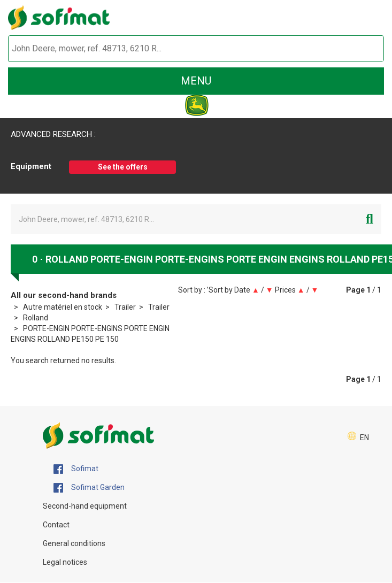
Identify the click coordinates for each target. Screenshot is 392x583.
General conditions (74, 543)
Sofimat (76, 469)
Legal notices (65, 562)
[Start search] (363, 49)
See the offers (123, 167)
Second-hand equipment (85, 506)
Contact (56, 525)
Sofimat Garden (89, 488)
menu (196, 81)
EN (364, 438)
